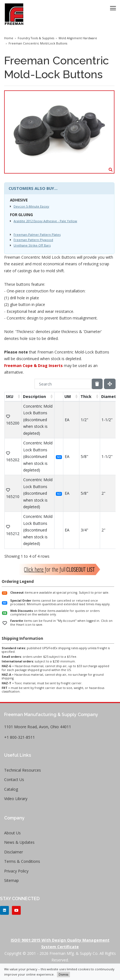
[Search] (63, 384)
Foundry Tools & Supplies (36, 38)
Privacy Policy (16, 871)
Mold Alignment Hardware (78, 38)
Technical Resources (23, 770)
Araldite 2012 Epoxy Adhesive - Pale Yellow (45, 221)
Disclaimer (14, 852)
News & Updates (19, 842)
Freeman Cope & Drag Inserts (33, 365)
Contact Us (14, 779)
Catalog (11, 789)
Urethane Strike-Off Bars (32, 245)
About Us (12, 833)
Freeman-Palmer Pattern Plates (37, 234)
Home (9, 38)
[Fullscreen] (110, 384)
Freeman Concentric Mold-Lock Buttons (38, 43)
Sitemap (11, 880)
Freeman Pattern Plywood (33, 240)
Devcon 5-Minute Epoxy (31, 206)
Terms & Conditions (22, 861)
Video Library (16, 799)
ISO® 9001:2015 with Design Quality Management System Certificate (60, 943)
